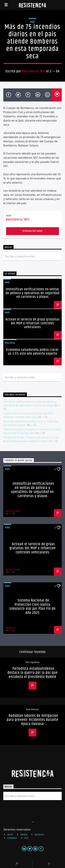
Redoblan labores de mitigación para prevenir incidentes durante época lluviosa (32, 720)
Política (10, 343)
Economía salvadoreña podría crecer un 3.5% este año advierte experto (32, 352)
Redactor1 (11, 628)
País (32, 22)
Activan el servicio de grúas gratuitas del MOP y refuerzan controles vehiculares (33, 323)
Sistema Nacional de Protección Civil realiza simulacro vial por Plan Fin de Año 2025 (32, 607)
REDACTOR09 (13, 511)
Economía (12, 838)
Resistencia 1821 (34, 71)
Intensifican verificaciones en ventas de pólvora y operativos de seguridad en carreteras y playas (32, 293)
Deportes (39, 835)
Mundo (24, 835)
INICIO (10, 835)
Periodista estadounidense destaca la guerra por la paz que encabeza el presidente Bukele (32, 673)
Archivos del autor (32, 231)
